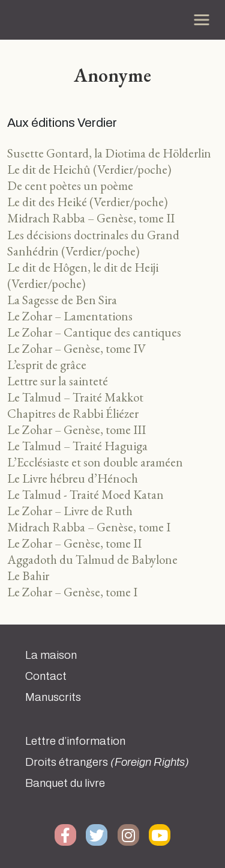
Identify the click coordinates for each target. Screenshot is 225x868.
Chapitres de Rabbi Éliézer (73, 413)
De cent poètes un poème (70, 185)
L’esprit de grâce (47, 365)
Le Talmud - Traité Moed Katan (85, 494)
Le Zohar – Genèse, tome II (74, 543)
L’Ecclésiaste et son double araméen (95, 462)
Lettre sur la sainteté (58, 381)
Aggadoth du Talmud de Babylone (92, 559)
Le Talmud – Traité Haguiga (77, 446)
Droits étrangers (107, 762)
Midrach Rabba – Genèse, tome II (91, 218)
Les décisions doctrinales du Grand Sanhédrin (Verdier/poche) (93, 243)
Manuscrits (53, 697)
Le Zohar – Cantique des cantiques (94, 332)
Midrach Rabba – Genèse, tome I (89, 527)
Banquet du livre (65, 783)
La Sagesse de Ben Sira (62, 300)
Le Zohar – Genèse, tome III (76, 429)
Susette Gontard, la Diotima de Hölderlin (109, 153)
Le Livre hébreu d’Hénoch (73, 478)
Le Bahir (28, 576)
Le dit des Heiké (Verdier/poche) (88, 202)
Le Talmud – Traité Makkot (75, 397)
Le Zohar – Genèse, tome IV (76, 348)
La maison (51, 655)
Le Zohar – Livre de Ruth (70, 511)
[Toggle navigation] (202, 20)
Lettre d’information (75, 741)
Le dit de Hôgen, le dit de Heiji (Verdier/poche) (83, 275)
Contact (46, 676)
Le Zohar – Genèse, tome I (72, 592)
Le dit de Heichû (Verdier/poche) (89, 169)
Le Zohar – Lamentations (70, 316)
